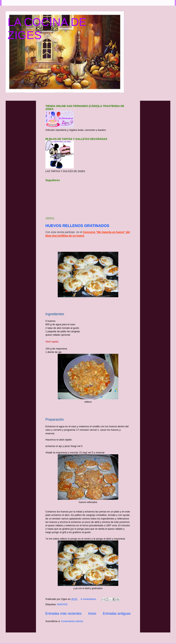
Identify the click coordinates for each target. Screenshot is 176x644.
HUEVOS (62, 604)
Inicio (92, 614)
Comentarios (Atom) (72, 621)
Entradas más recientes (63, 614)
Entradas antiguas (117, 614)
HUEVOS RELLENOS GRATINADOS (77, 226)
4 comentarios (88, 599)
